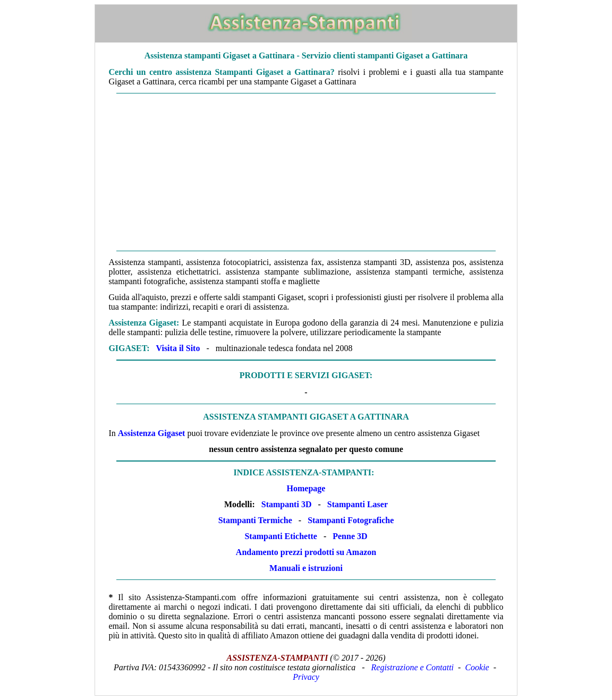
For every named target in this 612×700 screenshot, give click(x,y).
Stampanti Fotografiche (351, 520)
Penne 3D (350, 536)
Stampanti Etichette (280, 536)
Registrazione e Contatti (413, 667)
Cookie (477, 667)
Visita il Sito (178, 348)
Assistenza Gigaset (152, 433)
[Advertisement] (306, 172)
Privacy (306, 677)
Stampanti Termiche (255, 520)
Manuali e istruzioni (306, 568)
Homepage (306, 488)
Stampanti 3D (287, 504)
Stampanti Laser (358, 504)
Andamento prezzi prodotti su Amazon (306, 552)
